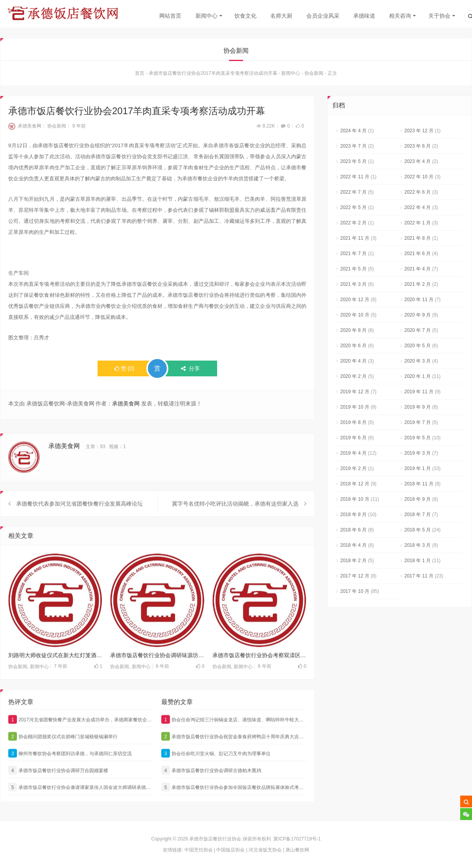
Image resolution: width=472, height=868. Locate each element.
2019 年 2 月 (353, 470)
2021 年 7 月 (353, 255)
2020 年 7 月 (418, 332)
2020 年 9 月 (418, 317)
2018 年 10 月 (355, 501)
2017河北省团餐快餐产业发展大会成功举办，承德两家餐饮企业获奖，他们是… (81, 736)
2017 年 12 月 (355, 578)
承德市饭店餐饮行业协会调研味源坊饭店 (157, 672)
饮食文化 (245, 16)
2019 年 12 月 (355, 394)
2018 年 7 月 (418, 516)
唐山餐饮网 (297, 850)
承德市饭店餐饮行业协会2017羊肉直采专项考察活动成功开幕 (213, 75)
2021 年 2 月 (418, 286)
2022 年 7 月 (353, 194)
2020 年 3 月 (418, 363)
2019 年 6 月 (353, 440)
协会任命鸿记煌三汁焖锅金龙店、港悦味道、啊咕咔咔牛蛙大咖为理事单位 (234, 736)
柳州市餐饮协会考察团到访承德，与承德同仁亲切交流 (70, 770)
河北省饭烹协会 (265, 850)
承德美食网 (25, 128)
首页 (140, 75)
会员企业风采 (323, 16)
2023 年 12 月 (419, 133)
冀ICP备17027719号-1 (297, 839)
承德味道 (364, 16)
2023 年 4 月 (418, 163)
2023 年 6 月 (418, 148)
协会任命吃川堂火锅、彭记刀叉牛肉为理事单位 (216, 770)
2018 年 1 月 (418, 563)
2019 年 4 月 (353, 455)
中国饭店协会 (230, 850)
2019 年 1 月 (418, 470)
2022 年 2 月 (353, 225)
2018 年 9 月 (418, 501)
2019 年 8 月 (353, 424)
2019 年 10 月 (355, 409)
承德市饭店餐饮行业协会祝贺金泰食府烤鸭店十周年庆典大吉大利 (234, 753)
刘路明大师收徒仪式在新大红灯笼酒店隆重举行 (55, 672)
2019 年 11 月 (419, 394)
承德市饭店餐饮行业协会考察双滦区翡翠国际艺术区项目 (259, 672)
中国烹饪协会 (199, 850)
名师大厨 (281, 16)
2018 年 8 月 (353, 516)
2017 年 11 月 (419, 578)
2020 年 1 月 (418, 378)
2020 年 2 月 (353, 378)
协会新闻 (314, 75)
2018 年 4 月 (353, 547)
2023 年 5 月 (353, 163)
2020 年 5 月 (418, 348)
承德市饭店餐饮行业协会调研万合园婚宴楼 (58, 787)
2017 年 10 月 (355, 593)
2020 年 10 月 (355, 317)
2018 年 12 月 (355, 486)
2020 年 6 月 (353, 348)
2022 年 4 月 (418, 209)
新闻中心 (206, 16)
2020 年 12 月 (355, 302)
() (124, 370)
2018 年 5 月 (418, 532)
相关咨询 (400, 16)
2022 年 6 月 (418, 194)
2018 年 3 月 (418, 547)
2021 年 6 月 (418, 255)
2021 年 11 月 (355, 240)
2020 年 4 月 (353, 363)
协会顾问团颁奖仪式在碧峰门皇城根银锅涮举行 (63, 753)
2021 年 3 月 (353, 286)
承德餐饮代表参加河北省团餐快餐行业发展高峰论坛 (79, 520)
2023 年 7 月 (353, 148)
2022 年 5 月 (353, 209)
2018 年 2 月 (353, 563)
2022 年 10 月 (419, 179)
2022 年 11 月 (355, 179)
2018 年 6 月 (353, 532)
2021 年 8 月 (418, 240)
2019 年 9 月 (418, 409)
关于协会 (439, 16)
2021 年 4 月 (418, 271)
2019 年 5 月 (418, 440)
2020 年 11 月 (419, 302)
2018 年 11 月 (419, 486)
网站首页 (170, 16)
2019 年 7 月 (418, 424)
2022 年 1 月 (418, 225)
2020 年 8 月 (353, 332)
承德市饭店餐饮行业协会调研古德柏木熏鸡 (211, 787)
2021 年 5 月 (353, 271)
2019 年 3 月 (418, 455)
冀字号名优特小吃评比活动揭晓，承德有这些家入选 (235, 520)
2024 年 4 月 (353, 133)
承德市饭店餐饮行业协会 (215, 839)
